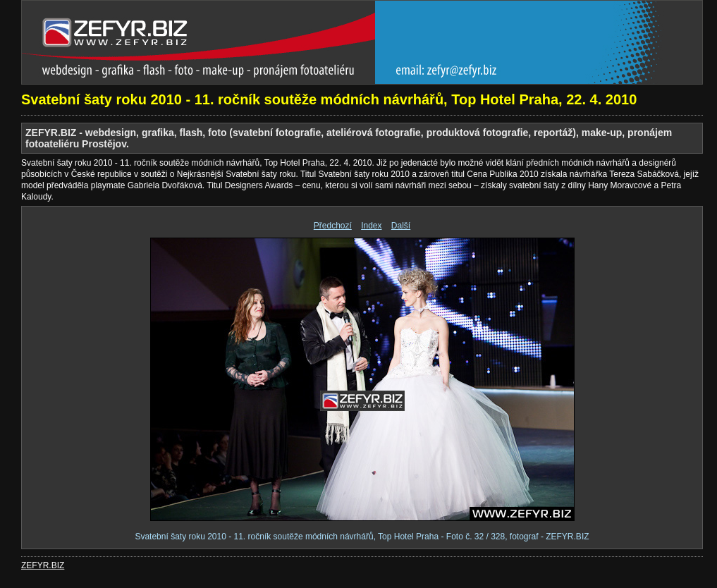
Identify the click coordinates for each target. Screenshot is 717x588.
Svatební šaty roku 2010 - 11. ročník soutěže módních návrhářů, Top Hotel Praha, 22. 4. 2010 (329, 99)
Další (401, 226)
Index (371, 226)
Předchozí (333, 226)
